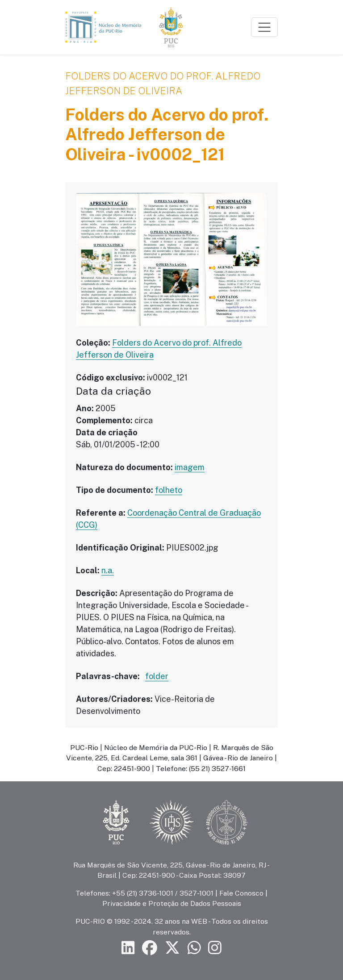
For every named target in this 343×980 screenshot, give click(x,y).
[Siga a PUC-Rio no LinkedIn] (128, 948)
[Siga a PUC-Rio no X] (172, 948)
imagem (190, 467)
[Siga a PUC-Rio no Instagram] (215, 948)
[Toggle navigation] (264, 27)
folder (157, 676)
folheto (169, 490)
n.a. (108, 570)
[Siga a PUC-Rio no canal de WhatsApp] (194, 948)
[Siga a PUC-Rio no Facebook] (150, 948)
